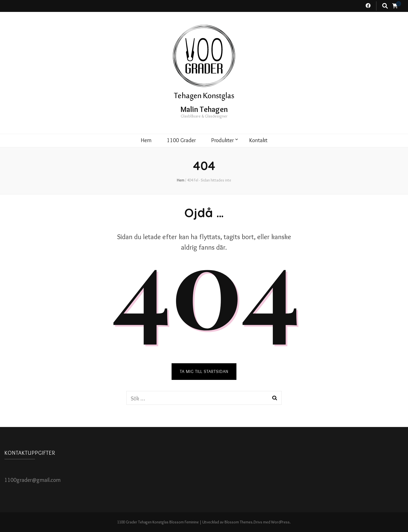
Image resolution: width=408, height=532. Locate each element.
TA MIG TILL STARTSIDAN (204, 371)
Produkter (223, 140)
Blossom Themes (239, 522)
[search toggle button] (385, 6)
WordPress (280, 522)
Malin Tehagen (204, 109)
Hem (146, 140)
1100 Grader (181, 140)
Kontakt (258, 140)
